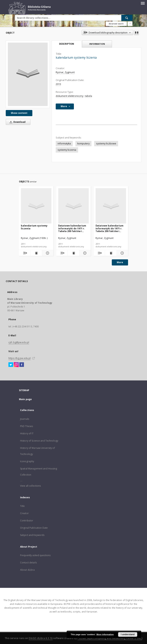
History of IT (27, 433)
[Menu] (143, 3)
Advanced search (116, 24)
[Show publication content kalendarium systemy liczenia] (36, 253)
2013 (58, 84)
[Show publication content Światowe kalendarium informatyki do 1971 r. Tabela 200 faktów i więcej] (73, 253)
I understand (128, 634)
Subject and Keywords (32, 535)
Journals (25, 419)
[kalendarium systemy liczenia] (28, 74)
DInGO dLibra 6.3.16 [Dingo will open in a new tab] (41, 638)
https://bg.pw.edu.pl (20, 358)
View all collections (30, 486)
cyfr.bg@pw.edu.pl (19, 342)
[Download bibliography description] (25, 253)
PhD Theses (27, 426)
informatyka (64, 144)
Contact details (28, 563)
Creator (24, 513)
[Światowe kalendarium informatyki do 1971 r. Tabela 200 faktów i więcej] (73, 206)
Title (22, 506)
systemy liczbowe (106, 144)
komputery (83, 144)
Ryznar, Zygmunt (65, 72)
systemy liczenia (67, 150)
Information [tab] (97, 44)
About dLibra (27, 570)
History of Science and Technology (39, 441)
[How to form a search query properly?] (130, 24)
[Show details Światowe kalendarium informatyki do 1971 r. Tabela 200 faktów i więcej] (85, 253)
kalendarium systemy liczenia (34, 227)
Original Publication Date (34, 528)
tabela (89, 96)
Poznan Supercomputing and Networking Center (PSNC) (110, 638)
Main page (25, 399)
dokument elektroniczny (69, 96)
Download (17, 122)
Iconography (27, 461)
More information (105, 634)
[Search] (127, 18)
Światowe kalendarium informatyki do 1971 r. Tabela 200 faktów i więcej (72, 228)
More (120, 262)
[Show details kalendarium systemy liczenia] (47, 253)
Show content (19, 113)
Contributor (27, 521)
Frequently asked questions (35, 555)
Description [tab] (67, 44)
